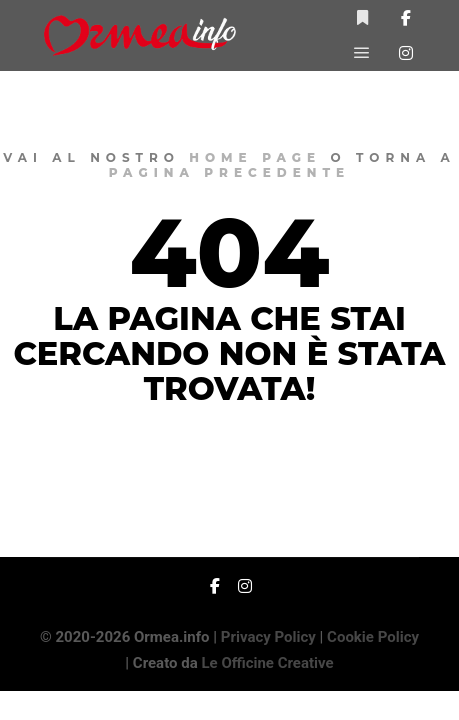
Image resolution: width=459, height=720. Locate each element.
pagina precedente (229, 172)
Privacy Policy (268, 637)
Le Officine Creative (267, 663)
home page (255, 157)
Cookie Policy (373, 637)
